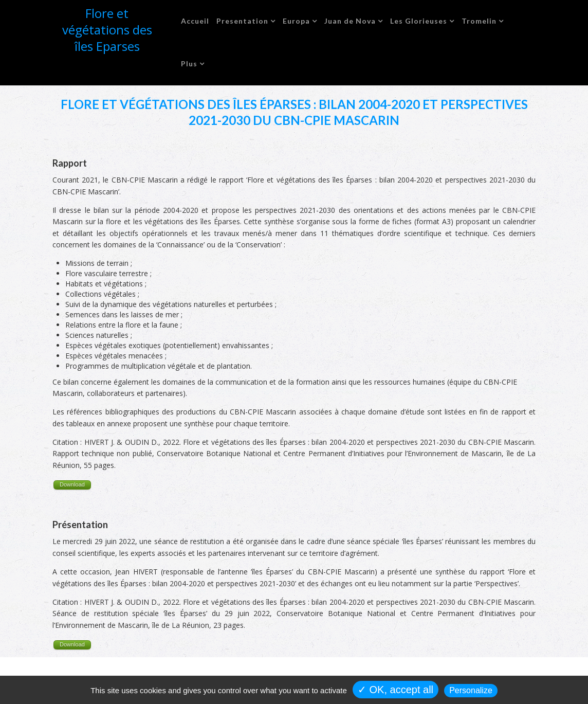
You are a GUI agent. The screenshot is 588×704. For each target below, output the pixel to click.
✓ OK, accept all (396, 690)
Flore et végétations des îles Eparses (107, 30)
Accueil (195, 21)
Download (72, 484)
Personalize (471, 690)
